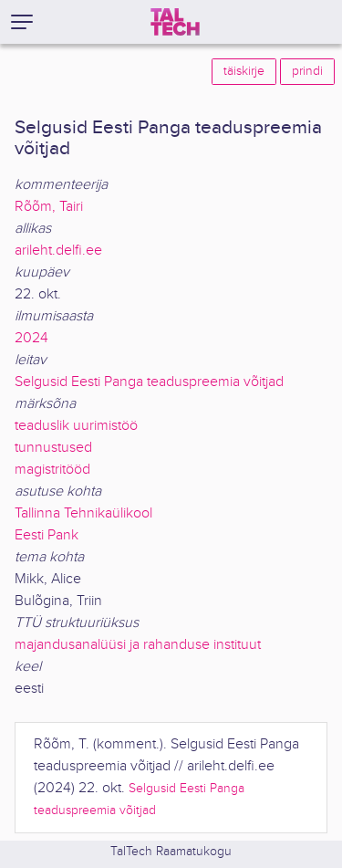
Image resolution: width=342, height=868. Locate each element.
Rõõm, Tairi (49, 207)
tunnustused (53, 448)
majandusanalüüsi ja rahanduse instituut (138, 645)
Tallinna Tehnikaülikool (83, 513)
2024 (31, 338)
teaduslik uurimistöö (76, 426)
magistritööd (52, 470)
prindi (307, 71)
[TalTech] (175, 22)
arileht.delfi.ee (58, 251)
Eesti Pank (47, 535)
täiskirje (244, 71)
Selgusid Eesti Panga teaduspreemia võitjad (149, 382)
